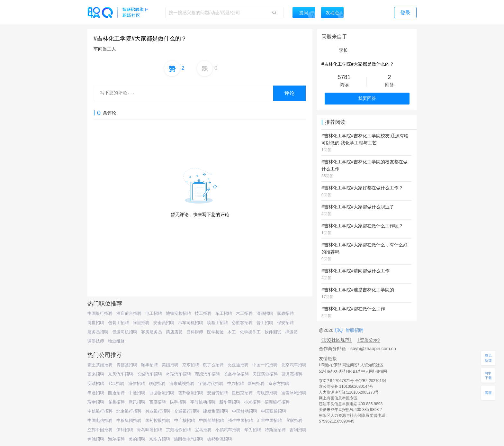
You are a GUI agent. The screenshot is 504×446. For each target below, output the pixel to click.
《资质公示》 (369, 340)
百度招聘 (157, 402)
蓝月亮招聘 (292, 374)
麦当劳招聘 (217, 393)
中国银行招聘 (100, 313)
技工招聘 (203, 313)
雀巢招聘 (116, 402)
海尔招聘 (116, 439)
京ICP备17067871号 (336, 381)
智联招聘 (354, 330)
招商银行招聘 (277, 402)
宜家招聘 (294, 420)
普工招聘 (265, 323)
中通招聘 (137, 393)
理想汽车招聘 (207, 374)
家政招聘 (285, 313)
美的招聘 (137, 439)
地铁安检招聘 (178, 313)
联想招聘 (157, 383)
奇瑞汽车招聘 (178, 374)
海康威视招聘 (182, 383)
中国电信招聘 (100, 420)
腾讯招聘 (137, 402)
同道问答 (350, 365)
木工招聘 (244, 313)
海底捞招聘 (267, 393)
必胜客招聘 (242, 323)
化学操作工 (250, 332)
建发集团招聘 (216, 411)
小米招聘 (252, 402)
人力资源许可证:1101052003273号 (349, 392)
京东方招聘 (279, 383)
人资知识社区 (372, 365)
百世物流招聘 (162, 393)
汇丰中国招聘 (269, 420)
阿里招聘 (141, 323)
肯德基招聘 (127, 365)
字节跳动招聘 (203, 402)
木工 (232, 332)
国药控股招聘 (158, 420)
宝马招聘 (203, 430)
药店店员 (174, 332)
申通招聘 (96, 393)
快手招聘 (178, 402)
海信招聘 (137, 383)
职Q (339, 330)
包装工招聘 (118, 323)
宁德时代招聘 (211, 383)
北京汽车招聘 (294, 365)
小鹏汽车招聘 (228, 430)
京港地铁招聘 (178, 430)
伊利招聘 (125, 430)
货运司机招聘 (125, 332)
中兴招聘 (236, 383)
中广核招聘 (185, 420)
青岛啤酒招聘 (149, 430)
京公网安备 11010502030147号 (346, 387)
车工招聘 (224, 313)
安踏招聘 (96, 383)
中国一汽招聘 (265, 365)
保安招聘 (285, 323)
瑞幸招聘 (96, 402)
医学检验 (215, 332)
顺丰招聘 (149, 365)
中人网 (367, 371)
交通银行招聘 (187, 411)
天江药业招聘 (265, 374)
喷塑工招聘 (217, 323)
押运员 (291, 332)
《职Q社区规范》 (336, 340)
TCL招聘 (116, 383)
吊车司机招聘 (191, 323)
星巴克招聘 (242, 393)
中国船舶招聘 (212, 420)
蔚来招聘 (96, 374)
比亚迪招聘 (238, 365)
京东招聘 (191, 365)
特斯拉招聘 (275, 430)
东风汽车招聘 (121, 374)
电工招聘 (154, 313)
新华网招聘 (230, 402)
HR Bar (352, 371)
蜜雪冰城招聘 (294, 393)
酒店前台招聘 (129, 313)
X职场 (338, 371)
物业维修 (116, 341)
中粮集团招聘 (129, 420)
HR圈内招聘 (329, 365)
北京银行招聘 (129, 411)
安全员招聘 (164, 323)
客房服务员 (152, 332)
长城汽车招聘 (149, 374)
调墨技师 (96, 341)
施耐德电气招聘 (189, 439)
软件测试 (273, 332)
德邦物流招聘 (191, 393)
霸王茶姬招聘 (100, 365)
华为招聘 (253, 430)
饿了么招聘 (213, 365)
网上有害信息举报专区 (338, 398)
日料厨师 (195, 332)
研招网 (381, 371)
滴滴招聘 (265, 313)
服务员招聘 (98, 332)
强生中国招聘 (240, 420)
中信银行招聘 (100, 411)
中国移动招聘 (245, 411)
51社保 (325, 371)
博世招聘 (96, 323)
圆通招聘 (116, 393)
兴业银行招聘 (158, 411)
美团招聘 (170, 365)
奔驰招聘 (96, 439)
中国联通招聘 (274, 411)
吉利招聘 (298, 430)
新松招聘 (256, 383)
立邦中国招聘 (100, 430)
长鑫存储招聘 (236, 374)
